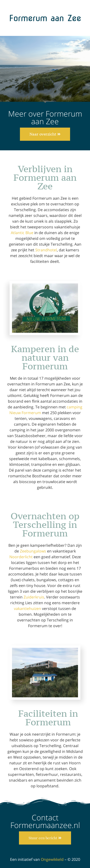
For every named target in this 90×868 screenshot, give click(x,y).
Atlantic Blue (22, 233)
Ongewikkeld (52, 859)
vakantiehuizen (27, 609)
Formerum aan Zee (45, 18)
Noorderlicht (21, 557)
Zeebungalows (33, 551)
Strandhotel (46, 250)
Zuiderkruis (34, 597)
